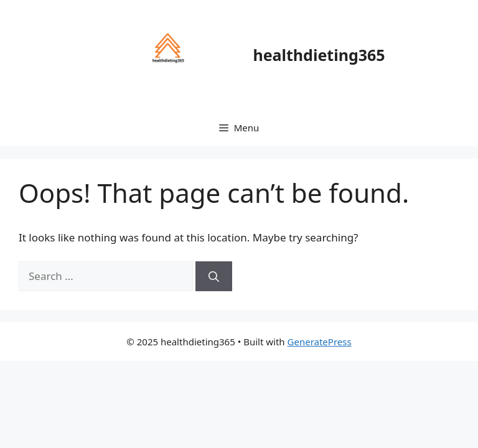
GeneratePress (320, 342)
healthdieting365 (319, 55)
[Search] (214, 276)
